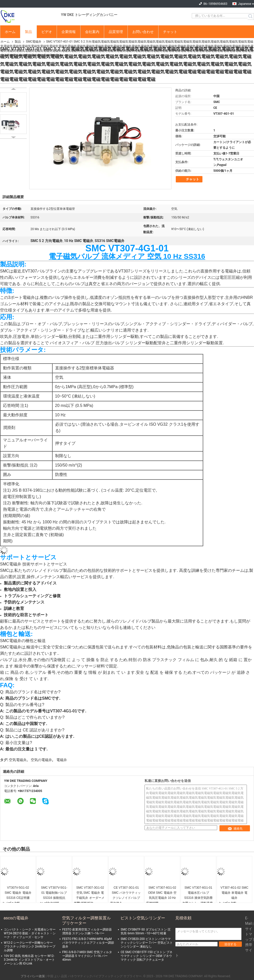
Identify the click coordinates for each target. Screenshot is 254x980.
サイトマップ (249, 934)
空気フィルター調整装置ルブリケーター (86, 921)
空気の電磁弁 (41, 760)
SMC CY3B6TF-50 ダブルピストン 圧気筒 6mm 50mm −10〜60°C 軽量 (146, 931)
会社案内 (92, 32)
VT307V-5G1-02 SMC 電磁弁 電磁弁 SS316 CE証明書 (18, 893)
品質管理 (116, 32)
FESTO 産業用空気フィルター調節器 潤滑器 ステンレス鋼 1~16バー (87, 931)
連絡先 (235, 829)
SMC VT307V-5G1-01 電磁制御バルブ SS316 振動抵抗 (54, 893)
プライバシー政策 (33, 976)
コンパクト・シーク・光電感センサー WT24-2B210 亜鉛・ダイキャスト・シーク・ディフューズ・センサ (30, 933)
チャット (170, 32)
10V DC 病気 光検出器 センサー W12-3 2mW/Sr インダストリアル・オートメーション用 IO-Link (29, 960)
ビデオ (47, 32)
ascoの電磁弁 (16, 918)
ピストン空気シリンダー (143, 918)
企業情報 (69, 32)
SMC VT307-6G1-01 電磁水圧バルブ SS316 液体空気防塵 (198, 893)
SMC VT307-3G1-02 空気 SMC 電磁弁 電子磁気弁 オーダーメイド (90, 893)
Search (251, 16)
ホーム (10, 32)
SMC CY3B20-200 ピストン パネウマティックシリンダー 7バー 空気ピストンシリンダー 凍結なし (147, 943)
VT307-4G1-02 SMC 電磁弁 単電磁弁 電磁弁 (234, 893)
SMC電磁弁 (34, 42)
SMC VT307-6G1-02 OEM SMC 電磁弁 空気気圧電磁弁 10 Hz (162, 893)
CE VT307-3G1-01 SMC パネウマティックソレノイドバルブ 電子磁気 (126, 893)
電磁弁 (62, 760)
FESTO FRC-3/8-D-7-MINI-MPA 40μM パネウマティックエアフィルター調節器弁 (88, 943)
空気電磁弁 (18, 760)
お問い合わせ (143, 32)
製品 (28, 32)
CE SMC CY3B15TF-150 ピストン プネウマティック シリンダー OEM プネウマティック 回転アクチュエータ (147, 956)
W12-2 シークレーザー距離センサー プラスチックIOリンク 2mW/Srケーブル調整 (30, 947)
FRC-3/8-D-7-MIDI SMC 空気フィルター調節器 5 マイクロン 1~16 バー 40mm (87, 956)
